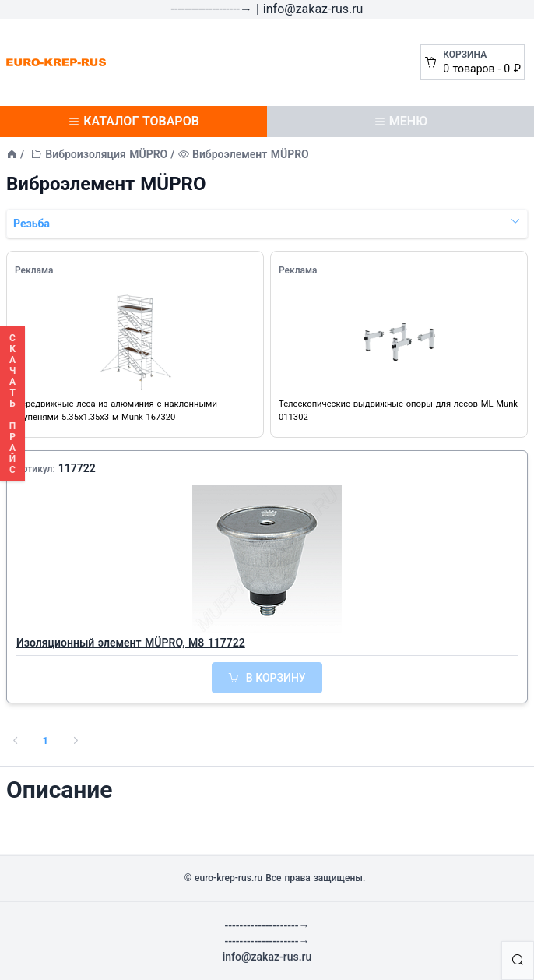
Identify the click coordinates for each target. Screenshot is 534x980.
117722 (77, 468)
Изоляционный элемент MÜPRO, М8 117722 (131, 643)
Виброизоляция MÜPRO (106, 154)
